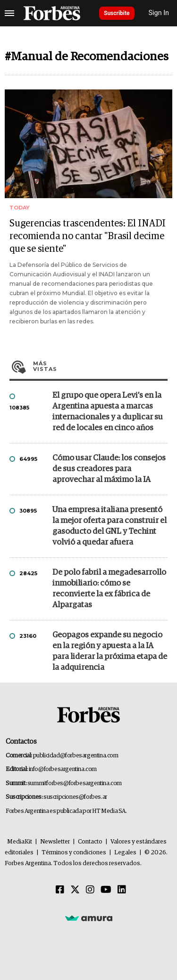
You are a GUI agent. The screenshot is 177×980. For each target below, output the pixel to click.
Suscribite (117, 13)
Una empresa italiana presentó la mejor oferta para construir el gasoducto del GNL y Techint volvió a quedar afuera (110, 526)
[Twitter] (75, 890)
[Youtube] (106, 890)
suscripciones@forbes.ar (75, 797)
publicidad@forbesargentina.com (76, 756)
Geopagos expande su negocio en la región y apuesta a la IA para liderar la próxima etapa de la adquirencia (110, 651)
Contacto (90, 842)
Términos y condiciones (74, 853)
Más (100, 366)
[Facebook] (60, 890)
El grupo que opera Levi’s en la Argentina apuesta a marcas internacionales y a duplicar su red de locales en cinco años (108, 412)
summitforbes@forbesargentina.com (75, 783)
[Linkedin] (122, 890)
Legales (125, 853)
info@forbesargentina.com (63, 769)
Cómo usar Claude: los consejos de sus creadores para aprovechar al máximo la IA (109, 469)
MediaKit (20, 842)
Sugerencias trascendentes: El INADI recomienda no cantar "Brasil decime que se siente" (88, 236)
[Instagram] (90, 890)
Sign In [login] (159, 13)
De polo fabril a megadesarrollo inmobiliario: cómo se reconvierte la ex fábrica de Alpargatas (109, 589)
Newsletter (55, 842)
